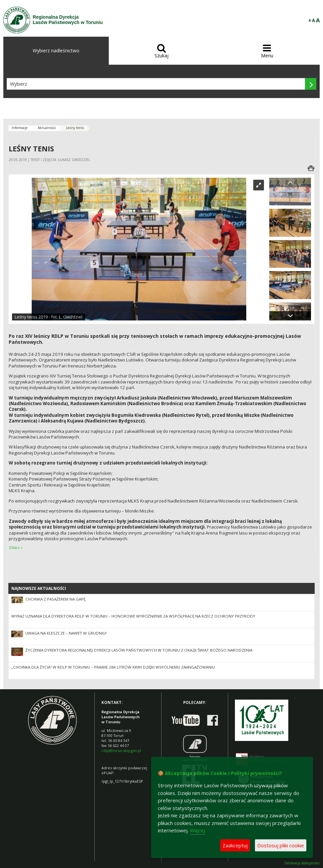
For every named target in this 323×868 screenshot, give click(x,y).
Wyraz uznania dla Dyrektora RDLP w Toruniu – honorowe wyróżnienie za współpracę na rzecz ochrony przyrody (133, 616)
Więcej (197, 830)
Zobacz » (16, 548)
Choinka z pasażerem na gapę (55, 599)
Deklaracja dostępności (302, 863)
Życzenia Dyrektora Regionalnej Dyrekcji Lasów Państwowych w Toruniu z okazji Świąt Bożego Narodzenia (139, 650)
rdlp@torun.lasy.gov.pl (121, 750)
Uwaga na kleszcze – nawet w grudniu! (66, 633)
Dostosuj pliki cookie (281, 845)
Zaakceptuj (235, 845)
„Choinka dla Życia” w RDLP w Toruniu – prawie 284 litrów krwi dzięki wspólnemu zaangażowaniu (113, 667)
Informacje (20, 128)
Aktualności (47, 128)
